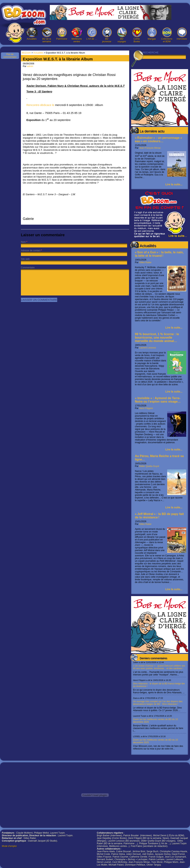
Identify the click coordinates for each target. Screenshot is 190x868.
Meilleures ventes (77, 35)
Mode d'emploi (9, 846)
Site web (25, 259)
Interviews (182, 34)
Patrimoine (62, 34)
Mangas (152, 34)
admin (30, 66)
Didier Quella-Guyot (149, 466)
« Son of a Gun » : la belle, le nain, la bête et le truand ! (159, 254)
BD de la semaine (47, 35)
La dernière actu (152, 131)
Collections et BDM (167, 35)
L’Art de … (92, 34)
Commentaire (28, 268)
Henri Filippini (146, 408)
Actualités (32, 34)
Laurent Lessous (148, 348)
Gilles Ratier (145, 262)
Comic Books (137, 35)
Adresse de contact (31, 250)
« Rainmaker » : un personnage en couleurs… (159, 139)
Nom (23, 242)
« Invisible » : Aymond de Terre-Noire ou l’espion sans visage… (158, 400)
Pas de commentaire (10, 56)
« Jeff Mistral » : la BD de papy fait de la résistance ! (159, 516)
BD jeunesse (107, 35)
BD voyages (122, 35)
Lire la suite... (174, 184)
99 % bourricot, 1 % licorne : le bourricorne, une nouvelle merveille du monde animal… (157, 338)
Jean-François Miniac (150, 148)
